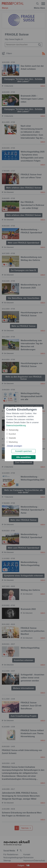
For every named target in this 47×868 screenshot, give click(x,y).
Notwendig (14, 430)
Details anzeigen (15, 446)
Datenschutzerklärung (16, 425)
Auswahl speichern (23, 451)
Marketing (13, 442)
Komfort (12, 434)
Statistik (12, 438)
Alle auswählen (24, 457)
